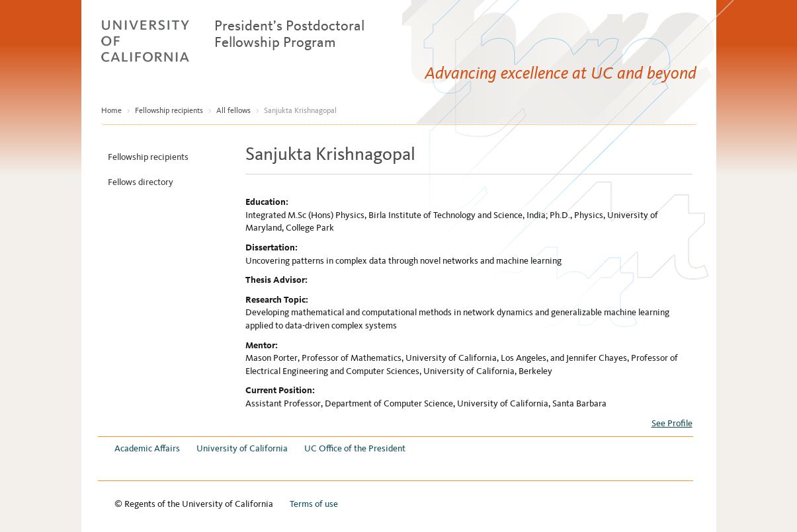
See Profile (672, 423)
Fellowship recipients (169, 110)
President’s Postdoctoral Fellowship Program (289, 34)
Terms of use (314, 504)
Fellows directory (141, 182)
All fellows (233, 110)
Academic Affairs (147, 448)
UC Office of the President (355, 448)
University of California (242, 448)
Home (111, 110)
